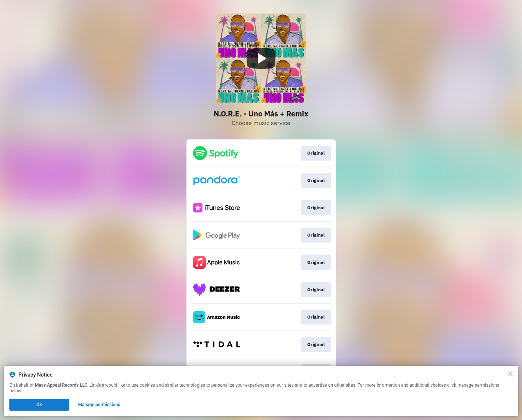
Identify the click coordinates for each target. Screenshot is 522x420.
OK (39, 405)
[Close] (510, 374)
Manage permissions (99, 405)
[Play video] (261, 58)
